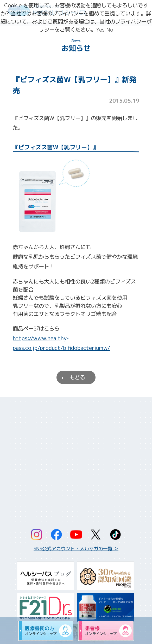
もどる (77, 377)
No (110, 30)
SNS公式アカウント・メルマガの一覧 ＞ (76, 549)
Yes (100, 30)
